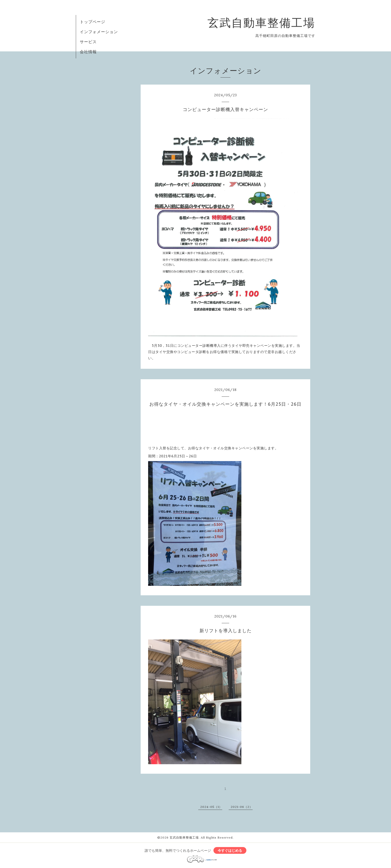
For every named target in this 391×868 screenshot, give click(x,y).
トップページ (93, 22)
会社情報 (88, 52)
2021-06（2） (242, 807)
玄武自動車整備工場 (261, 23)
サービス (88, 42)
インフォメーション (99, 32)
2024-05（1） (211, 807)
